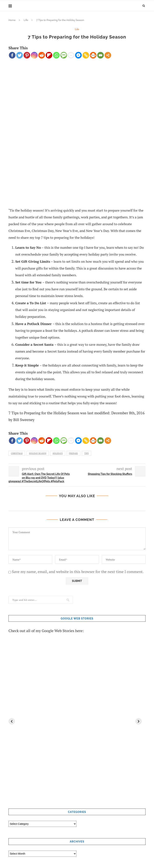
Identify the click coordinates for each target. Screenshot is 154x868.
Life (26, 20)
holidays (58, 453)
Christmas (17, 453)
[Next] (139, 721)
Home (12, 20)
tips (86, 453)
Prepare (74, 453)
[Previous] (12, 721)
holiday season (38, 453)
